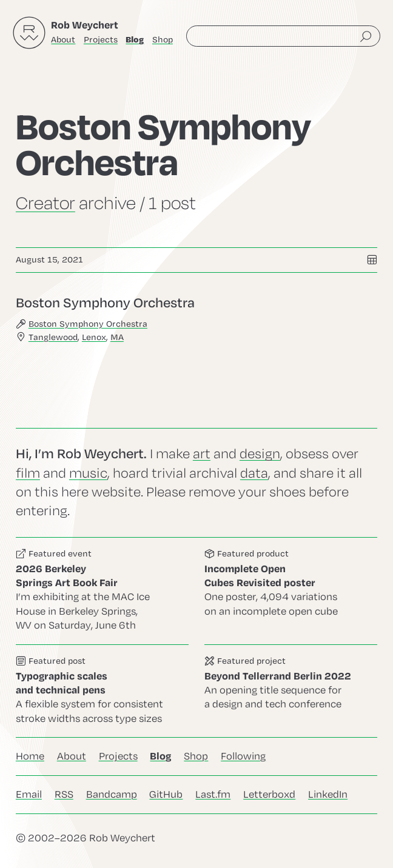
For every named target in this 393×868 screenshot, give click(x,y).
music (88, 473)
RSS (64, 795)
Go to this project (291, 691)
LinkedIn (328, 795)
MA (117, 337)
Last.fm (213, 795)
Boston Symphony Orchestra (88, 323)
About (63, 40)
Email (29, 795)
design (260, 454)
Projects (101, 40)
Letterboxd (269, 795)
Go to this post (196, 319)
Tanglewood (53, 337)
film (28, 473)
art (202, 454)
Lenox (94, 337)
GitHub (166, 795)
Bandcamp (112, 795)
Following (243, 756)
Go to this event (102, 591)
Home (30, 756)
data (254, 473)
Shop (163, 40)
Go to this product (291, 591)
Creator (45, 203)
